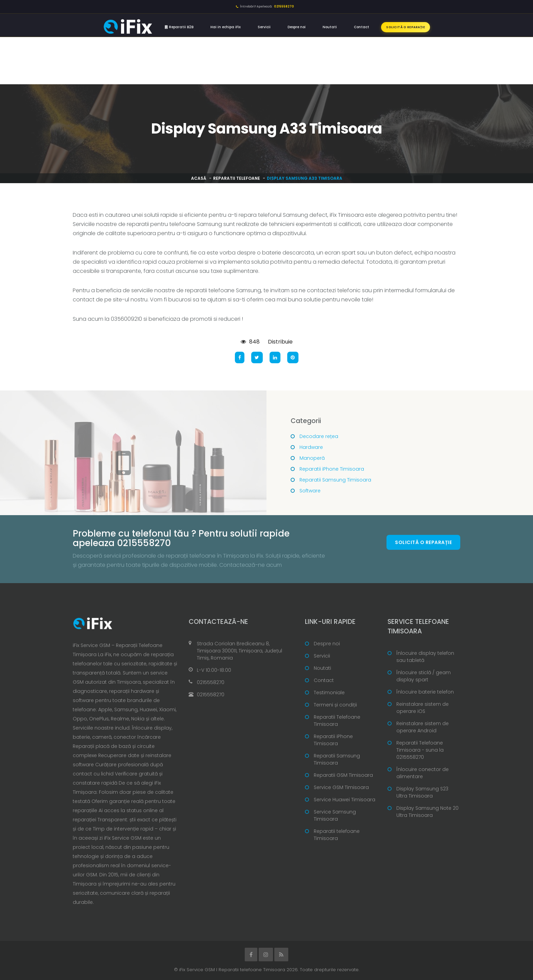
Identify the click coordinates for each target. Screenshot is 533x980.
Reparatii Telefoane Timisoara (337, 721)
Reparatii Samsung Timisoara (335, 480)
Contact (362, 27)
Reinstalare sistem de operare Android (423, 727)
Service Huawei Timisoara (345, 800)
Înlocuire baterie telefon (425, 692)
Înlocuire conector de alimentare (423, 773)
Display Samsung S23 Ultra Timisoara (422, 792)
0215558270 (211, 682)
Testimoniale (329, 693)
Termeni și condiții (335, 705)
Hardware (311, 447)
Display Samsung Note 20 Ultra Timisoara (427, 812)
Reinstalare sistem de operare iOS (423, 708)
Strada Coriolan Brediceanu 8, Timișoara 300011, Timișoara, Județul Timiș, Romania (239, 651)
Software (310, 491)
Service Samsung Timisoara (335, 815)
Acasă (199, 178)
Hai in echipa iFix (226, 27)
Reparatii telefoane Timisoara (337, 835)
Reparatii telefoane (237, 178)
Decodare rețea (319, 436)
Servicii (264, 27)
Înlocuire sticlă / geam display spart (424, 676)
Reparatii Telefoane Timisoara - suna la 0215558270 (420, 750)
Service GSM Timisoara (341, 787)
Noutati (330, 27)
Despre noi (297, 27)
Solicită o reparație (406, 27)
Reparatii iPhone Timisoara (332, 469)
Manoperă (312, 458)
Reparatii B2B (179, 27)
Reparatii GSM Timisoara (343, 775)
